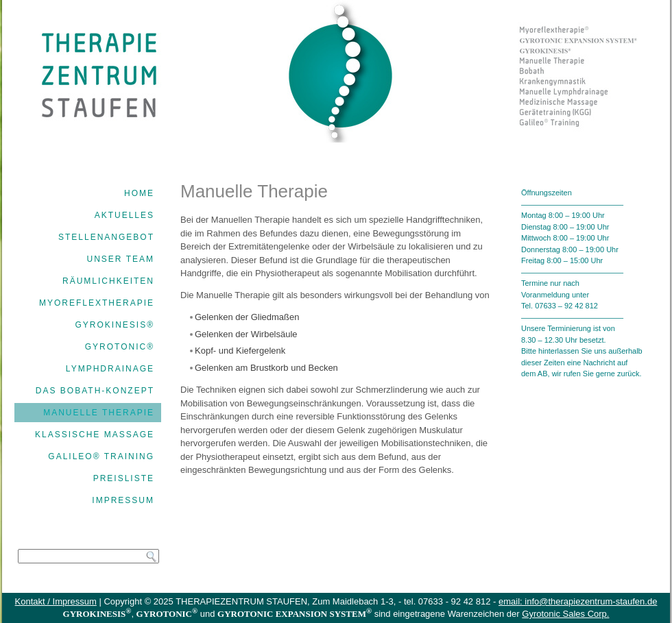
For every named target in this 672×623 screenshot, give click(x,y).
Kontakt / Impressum (56, 601)
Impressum (123, 500)
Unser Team (121, 259)
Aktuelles (124, 215)
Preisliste (124, 478)
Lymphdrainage (110, 369)
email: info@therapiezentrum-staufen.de (578, 601)
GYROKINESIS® (115, 325)
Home (139, 193)
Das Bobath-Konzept (95, 391)
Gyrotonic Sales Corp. (565, 614)
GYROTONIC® (120, 347)
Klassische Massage (95, 435)
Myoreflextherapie (97, 303)
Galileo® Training (101, 456)
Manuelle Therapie (99, 413)
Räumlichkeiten (108, 281)
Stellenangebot (106, 237)
